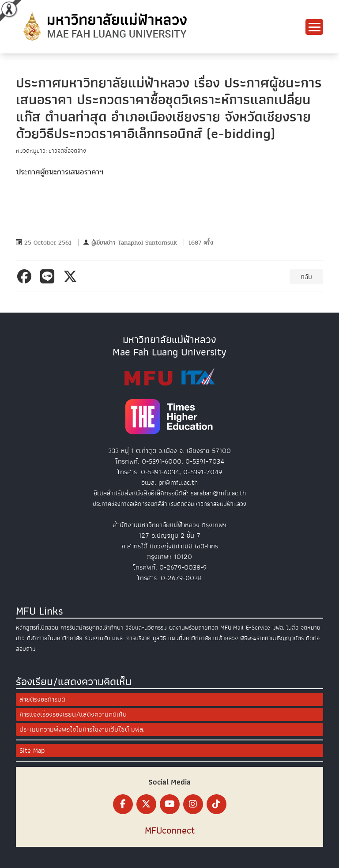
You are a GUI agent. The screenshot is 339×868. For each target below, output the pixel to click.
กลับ (306, 277)
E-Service (258, 628)
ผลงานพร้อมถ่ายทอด (194, 628)
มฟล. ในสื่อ (285, 628)
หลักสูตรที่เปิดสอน (37, 628)
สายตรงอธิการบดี (42, 699)
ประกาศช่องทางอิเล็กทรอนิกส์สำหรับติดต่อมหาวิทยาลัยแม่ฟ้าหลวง (169, 504)
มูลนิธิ (159, 638)
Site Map (32, 751)
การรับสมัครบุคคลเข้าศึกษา (92, 628)
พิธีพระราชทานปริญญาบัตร (272, 638)
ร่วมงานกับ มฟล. (104, 638)
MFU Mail (232, 628)
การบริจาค (138, 638)
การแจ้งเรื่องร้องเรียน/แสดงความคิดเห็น (73, 714)
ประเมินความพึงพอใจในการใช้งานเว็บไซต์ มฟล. (82, 729)
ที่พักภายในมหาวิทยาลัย (55, 638)
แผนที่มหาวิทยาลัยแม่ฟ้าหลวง (203, 638)
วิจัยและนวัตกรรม (146, 628)
